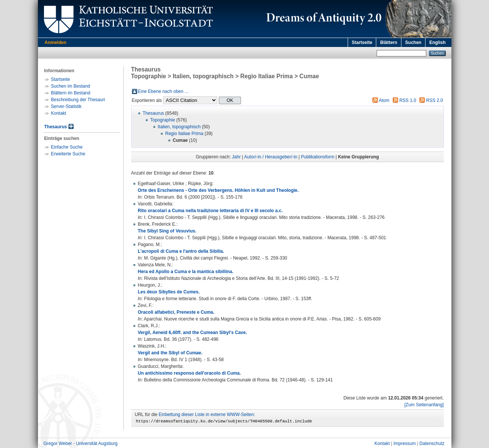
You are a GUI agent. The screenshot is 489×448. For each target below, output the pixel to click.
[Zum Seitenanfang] (424, 405)
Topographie (163, 120)
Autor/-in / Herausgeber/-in (271, 157)
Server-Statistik (66, 106)
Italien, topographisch (179, 127)
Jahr (236, 157)
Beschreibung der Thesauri (78, 100)
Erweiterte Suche (68, 154)
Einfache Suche (67, 147)
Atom (384, 100)
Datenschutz (432, 445)
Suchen (413, 43)
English (437, 43)
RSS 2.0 (435, 100)
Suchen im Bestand (71, 86)
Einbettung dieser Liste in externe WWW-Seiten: (207, 415)
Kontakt (59, 113)
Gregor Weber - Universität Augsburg (81, 445)
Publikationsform (318, 157)
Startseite (362, 43)
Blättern (388, 43)
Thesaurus (56, 127)
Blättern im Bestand (71, 93)
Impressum (405, 445)
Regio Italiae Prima (184, 134)
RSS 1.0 (408, 100)
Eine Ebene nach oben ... (163, 91)
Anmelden (56, 43)
